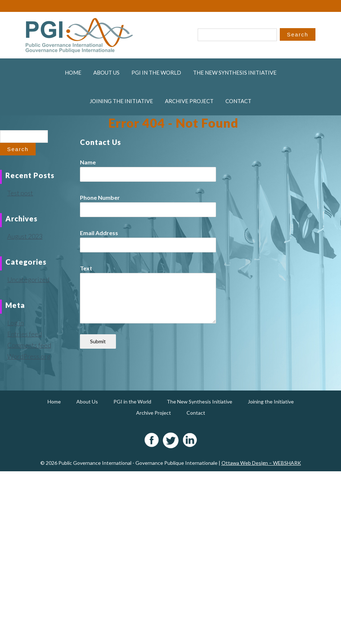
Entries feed (24, 334)
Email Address (99, 233)
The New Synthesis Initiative (235, 72)
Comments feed (29, 345)
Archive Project (189, 101)
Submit (98, 341)
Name (88, 162)
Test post (20, 193)
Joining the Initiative (121, 101)
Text (86, 268)
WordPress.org (29, 356)
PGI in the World (156, 72)
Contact (238, 101)
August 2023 (25, 236)
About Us (106, 72)
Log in (15, 323)
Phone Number (100, 197)
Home (73, 72)
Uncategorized (28, 279)
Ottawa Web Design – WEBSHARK (261, 463)
